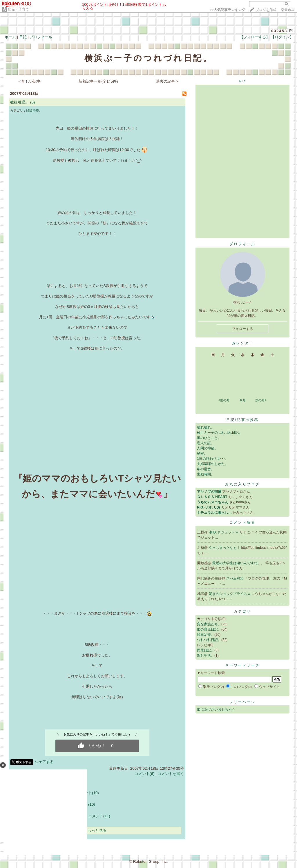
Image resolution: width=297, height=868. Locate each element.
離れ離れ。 (206, 427)
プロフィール (41, 37)
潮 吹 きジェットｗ (224, 532)
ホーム (10, 37)
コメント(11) (99, 816)
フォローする (242, 329)
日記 (23, 37)
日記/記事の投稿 (242, 420)
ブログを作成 (266, 10)
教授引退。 (20, 102)
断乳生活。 (206, 655)
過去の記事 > (167, 81)
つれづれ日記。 (209, 640)
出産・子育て (19, 9)
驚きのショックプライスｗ (230, 594)
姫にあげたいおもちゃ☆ (216, 709)
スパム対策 (235, 578)
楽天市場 (288, 10)
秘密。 (202, 453)
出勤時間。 (206, 474)
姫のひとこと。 (209, 438)
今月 (242, 400)
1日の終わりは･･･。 (213, 459)
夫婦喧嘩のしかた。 (213, 464)
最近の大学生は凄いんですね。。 (239, 563)
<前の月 (224, 400)
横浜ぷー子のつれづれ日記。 (220, 433)
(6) (32, 102)
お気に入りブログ (242, 484)
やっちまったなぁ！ (225, 548)
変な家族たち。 (209, 624)
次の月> (261, 400)
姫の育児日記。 (209, 629)
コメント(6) (144, 774)
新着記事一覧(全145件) (98, 81)
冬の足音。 (206, 469)
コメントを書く (171, 774)
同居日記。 (206, 650)
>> (227, 10)
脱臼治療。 (34, 110)
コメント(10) (88, 793)
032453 (279, 31)
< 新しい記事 (30, 81)
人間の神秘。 (207, 448)
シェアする (44, 762)
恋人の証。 (206, 443)
